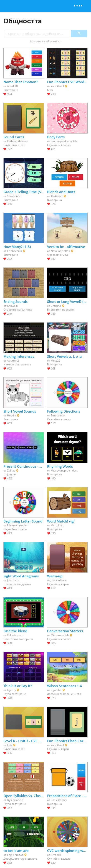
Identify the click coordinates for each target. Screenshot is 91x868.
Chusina (56, 306)
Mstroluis (57, 525)
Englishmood (15, 855)
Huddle (12, 415)
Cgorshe (56, 690)
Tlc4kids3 (57, 196)
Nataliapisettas (60, 251)
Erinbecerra (15, 251)
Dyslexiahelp (15, 800)
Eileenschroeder (17, 525)
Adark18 (12, 86)
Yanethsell (57, 86)
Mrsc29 (56, 361)
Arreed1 (56, 855)
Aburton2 (13, 361)
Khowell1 (13, 306)
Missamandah (60, 635)
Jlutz (10, 745)
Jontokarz (13, 580)
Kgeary (11, 690)
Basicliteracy (59, 800)
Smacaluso (58, 415)
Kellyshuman (15, 635)
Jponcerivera (59, 580)
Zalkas (11, 470)
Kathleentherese (18, 141)
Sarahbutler (15, 196)
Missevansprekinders (64, 470)
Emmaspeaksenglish (64, 141)
